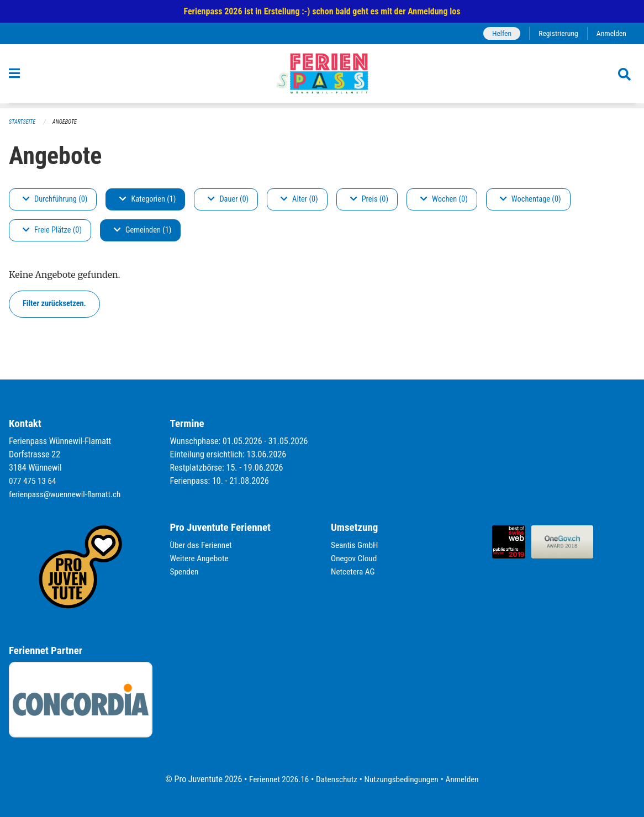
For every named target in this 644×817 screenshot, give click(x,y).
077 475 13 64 (34, 481)
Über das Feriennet (203, 545)
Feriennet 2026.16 (275, 779)
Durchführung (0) (55, 200)
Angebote (68, 122)
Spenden (185, 572)
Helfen (497, 33)
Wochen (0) (444, 200)
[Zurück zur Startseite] (322, 77)
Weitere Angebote (201, 559)
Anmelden (611, 33)
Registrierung (556, 33)
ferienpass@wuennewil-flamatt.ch (68, 495)
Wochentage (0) (530, 200)
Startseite (23, 122)
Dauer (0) (228, 200)
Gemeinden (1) (142, 231)
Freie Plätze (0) (52, 231)
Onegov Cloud (355, 559)
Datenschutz (336, 779)
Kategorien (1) (147, 200)
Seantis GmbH (356, 545)
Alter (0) (299, 200)
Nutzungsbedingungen (403, 779)
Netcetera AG (354, 572)
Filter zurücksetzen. (54, 304)
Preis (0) (369, 200)
